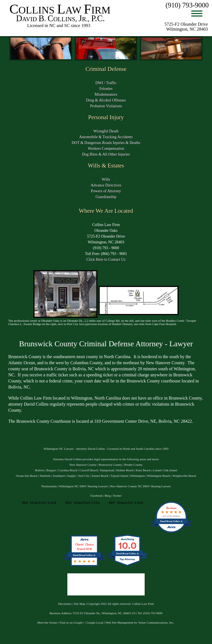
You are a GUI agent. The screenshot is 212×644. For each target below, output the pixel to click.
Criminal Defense (106, 69)
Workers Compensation (106, 149)
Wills (106, 179)
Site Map (80, 604)
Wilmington (137, 476)
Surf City (84, 476)
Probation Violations (106, 106)
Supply (71, 476)
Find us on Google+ (72, 622)
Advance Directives (106, 185)
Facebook (97, 496)
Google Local (95, 622)
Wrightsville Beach (184, 476)
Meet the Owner (47, 622)
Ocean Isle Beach (27, 476)
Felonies (106, 89)
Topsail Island (119, 476)
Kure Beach (143, 470)
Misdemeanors (106, 95)
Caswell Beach (89, 470)
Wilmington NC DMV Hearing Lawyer (83, 486)
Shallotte (45, 476)
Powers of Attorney (106, 191)
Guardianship (106, 197)
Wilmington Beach (158, 476)
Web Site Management (120, 622)
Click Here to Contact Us (106, 260)
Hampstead (107, 470)
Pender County (133, 465)
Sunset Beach (100, 476)
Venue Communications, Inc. (156, 622)
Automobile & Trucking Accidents (106, 137)
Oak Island (170, 470)
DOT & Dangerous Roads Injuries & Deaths (106, 143)
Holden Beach (125, 470)
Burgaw (51, 470)
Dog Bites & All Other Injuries (106, 154)
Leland (157, 470)
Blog (108, 496)
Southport (59, 476)
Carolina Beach (68, 470)
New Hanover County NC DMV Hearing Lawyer (140, 486)
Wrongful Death (106, 131)
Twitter (117, 496)
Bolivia (40, 470)
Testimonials (49, 486)
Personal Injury (106, 117)
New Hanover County (83, 465)
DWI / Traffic (106, 83)
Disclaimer (65, 604)
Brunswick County (110, 465)
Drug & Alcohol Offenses (106, 100)
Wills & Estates (106, 166)
